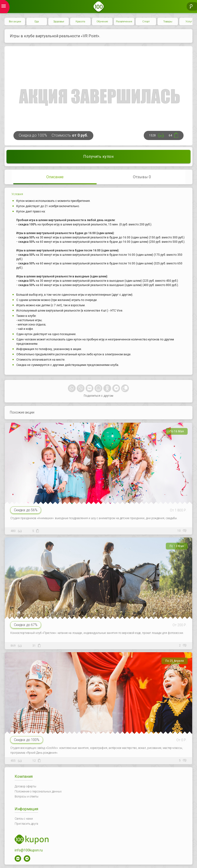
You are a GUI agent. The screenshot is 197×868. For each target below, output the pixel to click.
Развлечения (124, 22)
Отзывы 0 (142, 177)
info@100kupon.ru (29, 850)
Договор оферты (25, 786)
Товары (168, 22)
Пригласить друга (26, 824)
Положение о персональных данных (38, 791)
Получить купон (98, 156)
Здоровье (59, 22)
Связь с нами (24, 819)
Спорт (146, 22)
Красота (80, 22)
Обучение (102, 22)
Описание (55, 177)
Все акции (15, 22)
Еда (37, 22)
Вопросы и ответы (27, 797)
